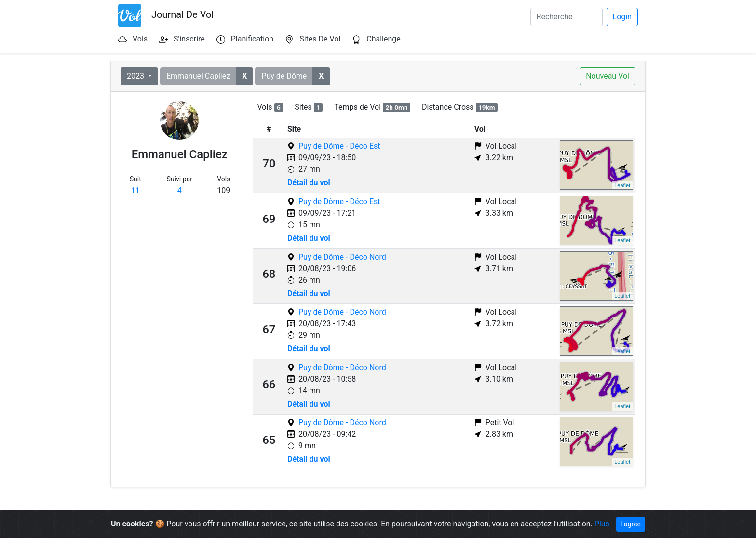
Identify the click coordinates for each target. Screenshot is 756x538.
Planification (252, 39)
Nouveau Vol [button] (607, 76)
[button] (244, 76)
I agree (631, 524)
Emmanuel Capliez (198, 76)
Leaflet (622, 185)
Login (622, 17)
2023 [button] (136, 76)
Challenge (384, 39)
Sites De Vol (320, 39)
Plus (602, 524)
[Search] (567, 17)
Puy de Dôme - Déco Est (339, 146)
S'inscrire (189, 39)
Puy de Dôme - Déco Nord (342, 257)
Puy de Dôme (284, 76)
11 (135, 190)
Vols (140, 39)
